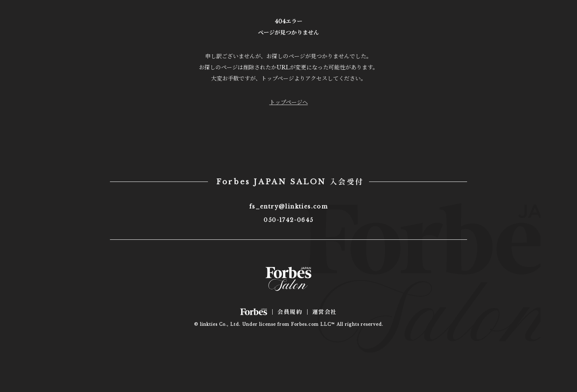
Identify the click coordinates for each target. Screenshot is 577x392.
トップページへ (289, 102)
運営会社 (325, 312)
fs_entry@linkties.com (288, 207)
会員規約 (290, 312)
